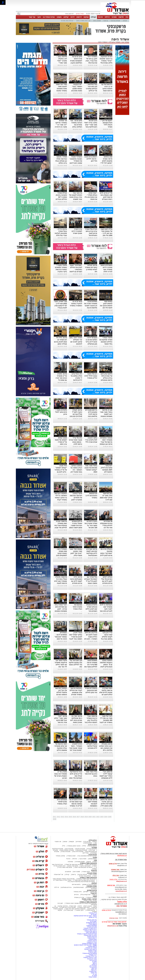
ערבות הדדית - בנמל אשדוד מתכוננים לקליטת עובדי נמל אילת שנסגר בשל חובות (61, 233)
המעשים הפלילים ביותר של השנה (75, 909)
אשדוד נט (125, 42)
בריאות (106, 20)
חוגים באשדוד (71, 856)
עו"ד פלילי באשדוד (91, 956)
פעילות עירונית (115, 20)
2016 (74, 817)
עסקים (86, 17)
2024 (106, 817)
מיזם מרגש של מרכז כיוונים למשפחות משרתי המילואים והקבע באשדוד (76, 61)
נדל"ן (64, 846)
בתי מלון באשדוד (92, 920)
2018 (82, 817)
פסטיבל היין (93, 966)
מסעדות (94, 847)
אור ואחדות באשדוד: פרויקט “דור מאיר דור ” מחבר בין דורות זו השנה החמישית (61, 125)
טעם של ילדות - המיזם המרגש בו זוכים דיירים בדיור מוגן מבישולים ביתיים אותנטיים (91, 342)
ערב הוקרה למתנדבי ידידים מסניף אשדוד (77, 231)
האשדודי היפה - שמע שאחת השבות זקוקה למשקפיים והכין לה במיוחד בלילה (61, 553)
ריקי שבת (94, 970)
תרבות (100, 17)
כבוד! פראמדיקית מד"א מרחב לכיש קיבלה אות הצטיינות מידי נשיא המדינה (76, 776)
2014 (66, 817)
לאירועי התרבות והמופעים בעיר (87, 856)
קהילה (93, 17)
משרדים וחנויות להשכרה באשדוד (87, 934)
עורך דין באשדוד (92, 959)
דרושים (79, 17)
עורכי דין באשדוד (79, 897)
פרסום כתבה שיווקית (90, 949)
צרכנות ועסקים (92, 890)
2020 (90, 817)
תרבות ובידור (93, 854)
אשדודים (79, 842)
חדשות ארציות (92, 846)
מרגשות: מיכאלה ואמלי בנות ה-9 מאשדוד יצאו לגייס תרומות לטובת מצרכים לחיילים (61, 581)
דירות (72, 17)
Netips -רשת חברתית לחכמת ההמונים (85, 945)
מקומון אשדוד (93, 924)
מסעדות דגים (69, 849)
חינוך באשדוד (80, 910)
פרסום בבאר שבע (91, 932)
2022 (98, 817)
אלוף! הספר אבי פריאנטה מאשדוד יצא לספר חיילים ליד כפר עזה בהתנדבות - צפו (61, 665)
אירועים (95, 872)
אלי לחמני (94, 973)
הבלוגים (94, 883)
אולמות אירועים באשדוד (90, 953)
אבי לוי (95, 974)
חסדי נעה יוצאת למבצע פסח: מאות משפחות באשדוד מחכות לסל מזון (61, 89)
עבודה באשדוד (92, 951)
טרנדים (76, 895)
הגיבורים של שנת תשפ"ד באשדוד (87, 879)
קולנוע (66, 17)
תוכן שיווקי (94, 892)
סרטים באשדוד (90, 910)
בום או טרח (87, 842)
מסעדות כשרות (66, 852)
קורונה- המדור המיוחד (90, 900)
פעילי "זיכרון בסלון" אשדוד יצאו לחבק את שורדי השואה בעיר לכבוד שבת (76, 637)
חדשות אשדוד (92, 844)
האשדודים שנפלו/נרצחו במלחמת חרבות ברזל (81, 882)
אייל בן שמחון (93, 917)
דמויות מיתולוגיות (79, 887)
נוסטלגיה (70, 862)
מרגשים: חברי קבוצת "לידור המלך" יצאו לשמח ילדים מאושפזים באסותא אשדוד (106, 776)
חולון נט (94, 962)
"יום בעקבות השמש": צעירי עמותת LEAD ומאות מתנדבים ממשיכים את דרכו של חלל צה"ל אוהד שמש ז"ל (76, 91)
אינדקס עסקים (63, 906)
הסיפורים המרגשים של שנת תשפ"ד (84, 880)
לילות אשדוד (86, 872)
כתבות (95, 862)
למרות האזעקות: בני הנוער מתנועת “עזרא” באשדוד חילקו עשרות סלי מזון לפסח (106, 61)
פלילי (84, 846)
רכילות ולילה (93, 840)
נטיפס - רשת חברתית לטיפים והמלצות (85, 916)
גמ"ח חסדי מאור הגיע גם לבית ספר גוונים (91, 774)
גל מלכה (94, 964)
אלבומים (94, 870)
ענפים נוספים (93, 859)
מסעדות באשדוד (92, 927)
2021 (94, 817)
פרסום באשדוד (92, 946)
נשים (95, 906)
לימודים (86, 892)
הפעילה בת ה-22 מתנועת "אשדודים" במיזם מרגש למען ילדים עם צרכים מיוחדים (106, 553)
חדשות (121, 17)
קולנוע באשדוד (60, 856)
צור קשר (32, 17)
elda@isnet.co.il (121, 881)
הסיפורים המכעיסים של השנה (83, 867)
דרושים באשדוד (92, 938)
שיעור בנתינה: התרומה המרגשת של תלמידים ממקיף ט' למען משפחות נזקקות (76, 498)
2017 (78, 817)
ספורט (114, 17)
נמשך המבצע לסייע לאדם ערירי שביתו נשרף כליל (91, 440)
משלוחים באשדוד (92, 926)
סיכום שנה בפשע (73, 866)
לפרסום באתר (69, 14)
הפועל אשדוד (93, 977)
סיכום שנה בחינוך (85, 866)
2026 (55, 819)
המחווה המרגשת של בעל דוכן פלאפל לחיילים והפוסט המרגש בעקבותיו (61, 692)
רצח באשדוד (93, 971)
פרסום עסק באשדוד (91, 931)
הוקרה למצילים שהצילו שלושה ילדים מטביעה (92, 746)
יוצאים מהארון (88, 843)
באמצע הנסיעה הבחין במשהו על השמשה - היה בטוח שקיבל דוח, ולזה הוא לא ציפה (76, 470)
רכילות (107, 17)
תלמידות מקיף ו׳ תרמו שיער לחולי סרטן (61, 412)
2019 (86, 817)
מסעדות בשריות (92, 849)
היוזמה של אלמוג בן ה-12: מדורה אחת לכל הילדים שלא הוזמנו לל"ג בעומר (106, 804)
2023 (102, 817)
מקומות (72, 842)
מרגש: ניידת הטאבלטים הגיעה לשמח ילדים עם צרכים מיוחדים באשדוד (76, 581)
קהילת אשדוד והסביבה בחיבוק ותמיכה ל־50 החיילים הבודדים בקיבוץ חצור (61, 197)
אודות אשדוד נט (49, 17)
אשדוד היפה (97, 20)
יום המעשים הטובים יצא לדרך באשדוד (91, 496)
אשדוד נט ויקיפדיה (91, 948)
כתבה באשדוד (92, 952)
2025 (110, 817)
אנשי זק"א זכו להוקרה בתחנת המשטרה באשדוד (76, 304)
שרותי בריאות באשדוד (90, 935)
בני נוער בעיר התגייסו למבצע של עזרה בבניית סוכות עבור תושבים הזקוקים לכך (76, 197)
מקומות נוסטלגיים (91, 887)
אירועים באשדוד (92, 937)
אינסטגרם (68, 872)
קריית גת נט (93, 960)
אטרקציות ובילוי (86, 895)
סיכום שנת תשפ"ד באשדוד (88, 877)
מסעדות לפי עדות (78, 852)
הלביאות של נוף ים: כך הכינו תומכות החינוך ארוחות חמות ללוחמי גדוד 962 (107, 89)
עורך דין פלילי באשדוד (90, 958)
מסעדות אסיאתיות (82, 850)
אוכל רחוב (86, 853)
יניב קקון (94, 969)
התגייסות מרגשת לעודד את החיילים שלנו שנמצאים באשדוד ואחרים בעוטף (76, 692)
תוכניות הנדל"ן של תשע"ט (68, 907)
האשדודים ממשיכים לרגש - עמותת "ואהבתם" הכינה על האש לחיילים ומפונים (61, 637)
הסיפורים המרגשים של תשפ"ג (74, 865)
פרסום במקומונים (91, 923)
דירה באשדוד (93, 955)
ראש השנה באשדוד (84, 907)
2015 (70, 817)
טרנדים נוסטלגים (66, 887)
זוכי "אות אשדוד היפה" (83, 20)
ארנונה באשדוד (92, 941)
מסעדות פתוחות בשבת (67, 850)
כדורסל (75, 859)
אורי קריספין (111, 885)
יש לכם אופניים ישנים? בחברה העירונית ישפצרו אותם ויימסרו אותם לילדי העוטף (76, 525)
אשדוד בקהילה (115, 42)
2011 (55, 817)
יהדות (80, 906)
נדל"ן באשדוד (93, 913)
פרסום (95, 963)
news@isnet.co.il (121, 891)
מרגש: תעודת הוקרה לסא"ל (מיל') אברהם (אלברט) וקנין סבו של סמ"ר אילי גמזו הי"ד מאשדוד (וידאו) (76, 416)
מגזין (95, 860)
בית (127, 17)
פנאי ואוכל (73, 906)
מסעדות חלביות (80, 849)
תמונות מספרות (80, 862)
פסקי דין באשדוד (92, 897)
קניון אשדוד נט (69, 910)
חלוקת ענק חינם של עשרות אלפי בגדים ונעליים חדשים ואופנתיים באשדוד (106, 378)
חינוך (39, 17)
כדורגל (68, 859)
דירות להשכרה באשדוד (90, 930)
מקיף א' (94, 976)
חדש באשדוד (78, 892)
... (97, 163)
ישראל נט (94, 914)
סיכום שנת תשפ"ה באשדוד (88, 902)
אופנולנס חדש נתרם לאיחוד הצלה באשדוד (62, 802)
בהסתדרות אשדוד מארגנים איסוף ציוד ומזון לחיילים (91, 690)
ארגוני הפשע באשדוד (74, 846)
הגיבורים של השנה (91, 865)
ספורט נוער (83, 859)
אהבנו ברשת (88, 906)
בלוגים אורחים (76, 884)
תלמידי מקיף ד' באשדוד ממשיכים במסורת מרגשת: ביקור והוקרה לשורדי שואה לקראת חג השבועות (61, 272)
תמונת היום (77, 872)
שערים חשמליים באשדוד (89, 944)
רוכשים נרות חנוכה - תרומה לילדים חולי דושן (91, 159)
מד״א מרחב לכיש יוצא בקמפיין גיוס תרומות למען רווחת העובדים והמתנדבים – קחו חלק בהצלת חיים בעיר (106, 199)
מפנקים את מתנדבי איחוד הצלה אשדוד (77, 607)
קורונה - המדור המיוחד (89, 899)
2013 (62, 817)
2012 (58, 817)
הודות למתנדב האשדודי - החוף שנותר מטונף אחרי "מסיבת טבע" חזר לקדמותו (76, 748)
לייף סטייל (94, 893)
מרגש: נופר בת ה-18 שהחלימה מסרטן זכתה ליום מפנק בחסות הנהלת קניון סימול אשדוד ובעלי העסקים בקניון (76, 722)
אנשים (65, 842)
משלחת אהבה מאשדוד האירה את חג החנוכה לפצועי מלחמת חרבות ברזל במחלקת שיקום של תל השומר (91, 308)
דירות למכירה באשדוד (90, 928)
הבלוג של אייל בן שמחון (90, 884)
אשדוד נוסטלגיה (92, 886)
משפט (59, 17)
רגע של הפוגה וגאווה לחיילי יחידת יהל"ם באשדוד (91, 376)
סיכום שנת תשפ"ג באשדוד (88, 863)
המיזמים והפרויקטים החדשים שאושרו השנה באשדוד (81, 903)
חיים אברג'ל (93, 967)
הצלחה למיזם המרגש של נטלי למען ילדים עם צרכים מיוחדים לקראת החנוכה (107, 581)
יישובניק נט (93, 921)
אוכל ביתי (92, 850)
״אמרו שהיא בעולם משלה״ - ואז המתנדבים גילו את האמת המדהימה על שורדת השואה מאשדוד (91, 199)
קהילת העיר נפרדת (67, 20)
